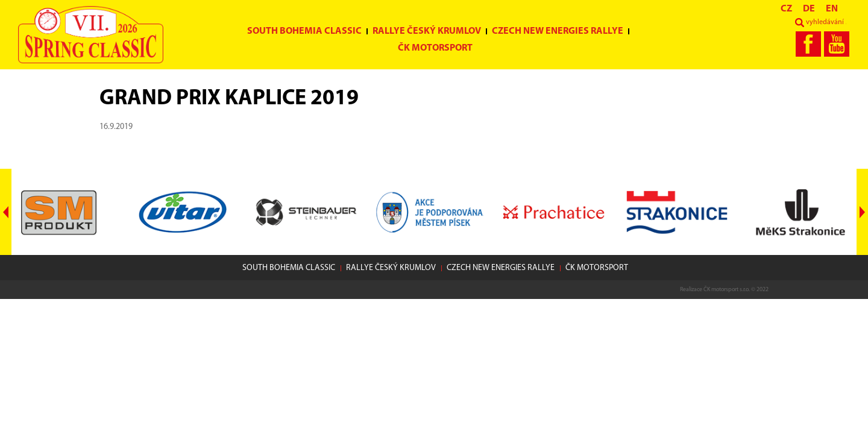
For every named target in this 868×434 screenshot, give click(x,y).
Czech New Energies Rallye (558, 31)
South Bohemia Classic (304, 31)
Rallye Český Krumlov (427, 31)
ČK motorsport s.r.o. (727, 290)
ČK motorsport (435, 48)
